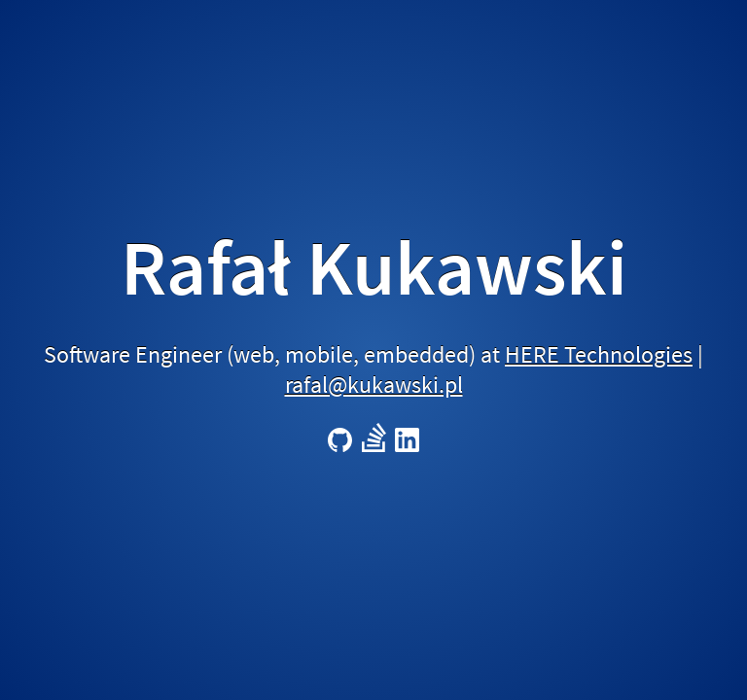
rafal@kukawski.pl (374, 385)
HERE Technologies (599, 354)
